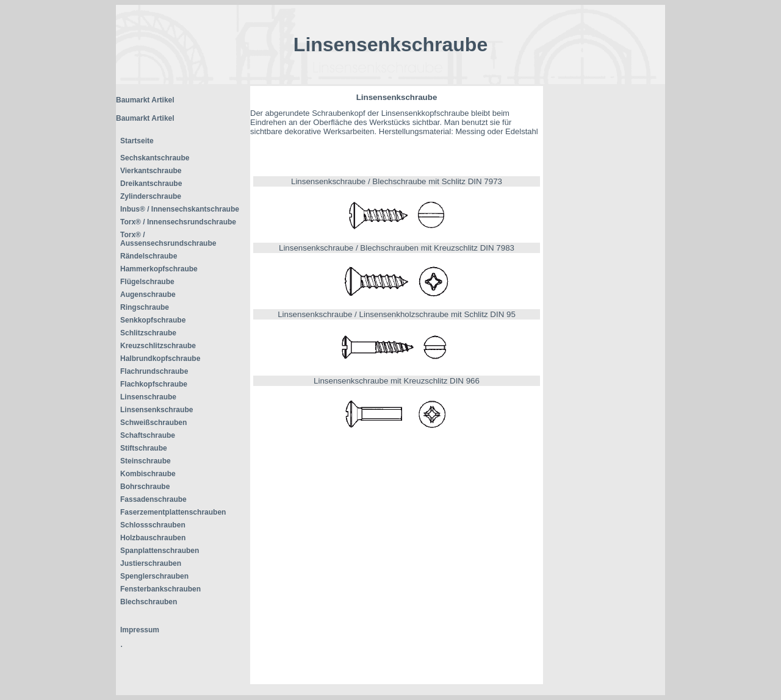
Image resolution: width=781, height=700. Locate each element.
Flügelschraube (147, 282)
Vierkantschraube (151, 171)
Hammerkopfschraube (159, 269)
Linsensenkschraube (157, 410)
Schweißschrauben (153, 423)
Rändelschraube (149, 256)
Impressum (140, 630)
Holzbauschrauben (153, 538)
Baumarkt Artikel (145, 100)
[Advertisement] (604, 269)
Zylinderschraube (151, 196)
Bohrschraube (145, 487)
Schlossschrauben (153, 525)
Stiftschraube (144, 448)
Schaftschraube (148, 435)
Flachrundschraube (154, 371)
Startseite (137, 141)
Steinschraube (146, 461)
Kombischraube (148, 474)
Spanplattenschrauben (160, 551)
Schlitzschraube (148, 333)
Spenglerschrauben (154, 576)
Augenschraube (148, 295)
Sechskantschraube (155, 158)
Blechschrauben (149, 602)
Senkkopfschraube (153, 320)
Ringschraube (145, 307)
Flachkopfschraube (154, 384)
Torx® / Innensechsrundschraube (178, 222)
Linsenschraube (148, 397)
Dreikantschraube (151, 184)
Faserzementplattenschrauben (173, 512)
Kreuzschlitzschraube (158, 346)
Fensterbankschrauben (160, 589)
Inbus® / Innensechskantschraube (180, 209)
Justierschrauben (151, 563)
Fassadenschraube (153, 499)
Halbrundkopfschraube (160, 359)
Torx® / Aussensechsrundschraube (168, 239)
